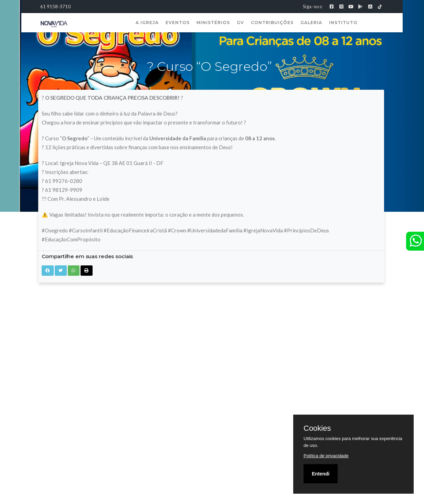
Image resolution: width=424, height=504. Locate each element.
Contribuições (272, 23)
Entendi (321, 474)
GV (240, 23)
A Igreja (147, 23)
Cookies (317, 428)
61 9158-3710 (55, 7)
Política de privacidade (326, 456)
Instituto (343, 23)
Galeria (311, 23)
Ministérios (213, 23)
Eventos (178, 23)
